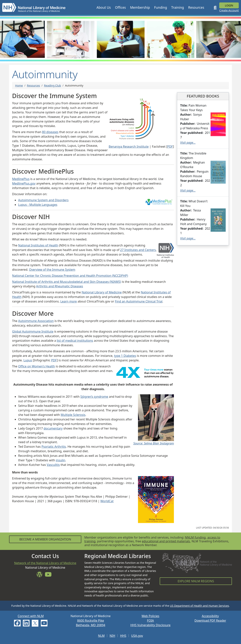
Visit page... (188, 143)
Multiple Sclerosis (73, 415)
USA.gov (137, 636)
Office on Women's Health (37, 366)
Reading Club (53, 85)
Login (229, 5)
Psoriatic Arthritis (54, 447)
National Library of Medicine (102, 292)
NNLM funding (195, 537)
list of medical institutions (75, 341)
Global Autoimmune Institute (33, 331)
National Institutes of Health (38, 245)
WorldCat (107, 501)
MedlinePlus (21, 179)
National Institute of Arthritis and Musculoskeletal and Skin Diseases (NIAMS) (67, 282)
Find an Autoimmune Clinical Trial (139, 301)
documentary (53, 428)
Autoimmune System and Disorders (43, 200)
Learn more (69, 301)
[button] (104, 7)
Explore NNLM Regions (196, 581)
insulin (60, 460)
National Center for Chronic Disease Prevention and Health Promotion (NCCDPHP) (70, 276)
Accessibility (210, 616)
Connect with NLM (31, 616)
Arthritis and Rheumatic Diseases (60, 286)
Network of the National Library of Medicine (45, 563)
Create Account (229, 10)
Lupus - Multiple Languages (38, 205)
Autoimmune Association (36, 321)
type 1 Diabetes (125, 356)
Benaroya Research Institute (129, 147)
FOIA (150, 621)
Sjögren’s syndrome (94, 397)
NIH (112, 636)
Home (19, 85)
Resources (33, 85)
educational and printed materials (166, 541)
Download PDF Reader (210, 621)
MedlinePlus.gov (24, 183)
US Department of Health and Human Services (199, 606)
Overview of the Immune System (52, 270)
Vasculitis (53, 465)
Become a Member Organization (45, 539)
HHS (123, 636)
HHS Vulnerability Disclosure (150, 625)
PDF (170, 147)
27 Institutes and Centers (138, 250)
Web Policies (150, 616)
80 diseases (50, 132)
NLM (101, 636)
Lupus (28, 360)
